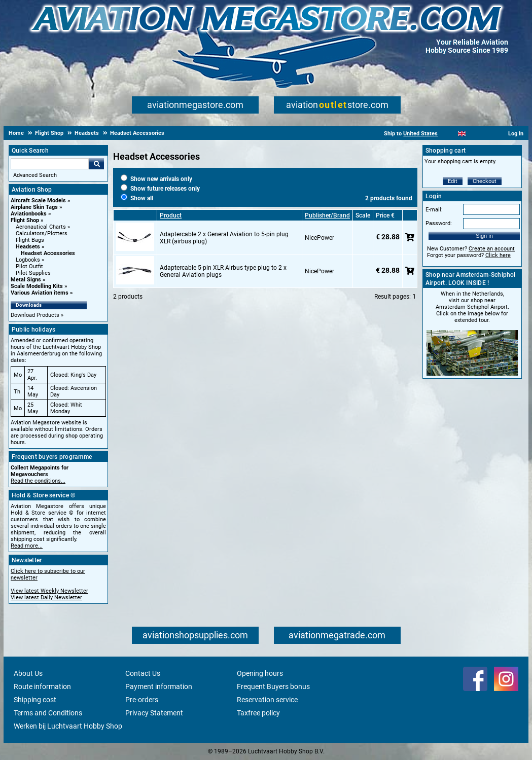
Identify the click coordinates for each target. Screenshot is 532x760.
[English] (462, 134)
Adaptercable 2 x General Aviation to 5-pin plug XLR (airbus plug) (224, 238)
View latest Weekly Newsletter (49, 591)
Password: (439, 223)
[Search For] (50, 164)
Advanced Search (35, 175)
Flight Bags (30, 240)
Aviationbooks (29, 214)
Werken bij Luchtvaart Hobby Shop (68, 726)
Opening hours (260, 673)
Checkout (485, 181)
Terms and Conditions (48, 713)
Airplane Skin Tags (34, 207)
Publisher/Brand (327, 215)
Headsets (28, 247)
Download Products (35, 315)
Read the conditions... (38, 481)
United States (420, 134)
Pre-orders (142, 700)
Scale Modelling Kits (37, 286)
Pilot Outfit (29, 266)
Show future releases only (160, 189)
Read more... (27, 546)
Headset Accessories (48, 253)
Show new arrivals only (156, 179)
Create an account (492, 249)
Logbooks (28, 260)
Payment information (159, 686)
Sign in (484, 236)
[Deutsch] (487, 134)
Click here (498, 255)
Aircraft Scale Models (38, 201)
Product (171, 215)
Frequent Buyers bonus (273, 686)
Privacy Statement (154, 713)
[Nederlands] (449, 134)
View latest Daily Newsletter (46, 598)
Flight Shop (25, 220)
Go (96, 164)
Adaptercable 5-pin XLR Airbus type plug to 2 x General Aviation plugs (223, 271)
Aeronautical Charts (41, 227)
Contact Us (143, 673)
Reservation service (267, 700)
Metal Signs (26, 280)
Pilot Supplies (33, 273)
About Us (28, 673)
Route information (42, 686)
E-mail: (434, 210)
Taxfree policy (258, 713)
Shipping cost (35, 700)
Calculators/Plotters (42, 233)
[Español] (474, 134)
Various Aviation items (40, 293)
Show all (137, 198)
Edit (453, 181)
